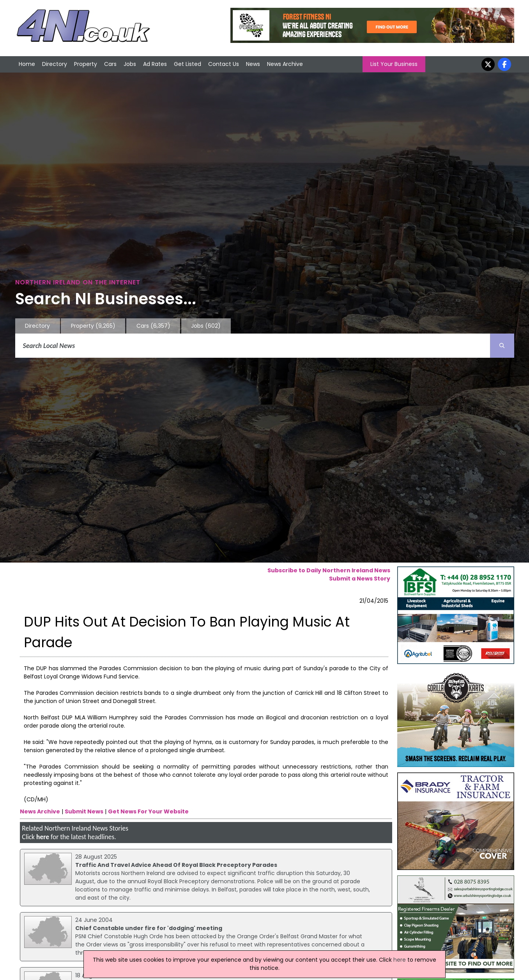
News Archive (285, 64)
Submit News (84, 811)
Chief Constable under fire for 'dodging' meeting (149, 928)
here (43, 837)
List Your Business (394, 64)
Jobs (130, 64)
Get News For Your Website (148, 811)
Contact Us (224, 64)
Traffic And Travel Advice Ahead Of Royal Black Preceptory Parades (176, 865)
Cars (110, 64)
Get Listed (188, 64)
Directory (55, 64)
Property (86, 64)
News (253, 64)
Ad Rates (155, 64)
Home (27, 64)
